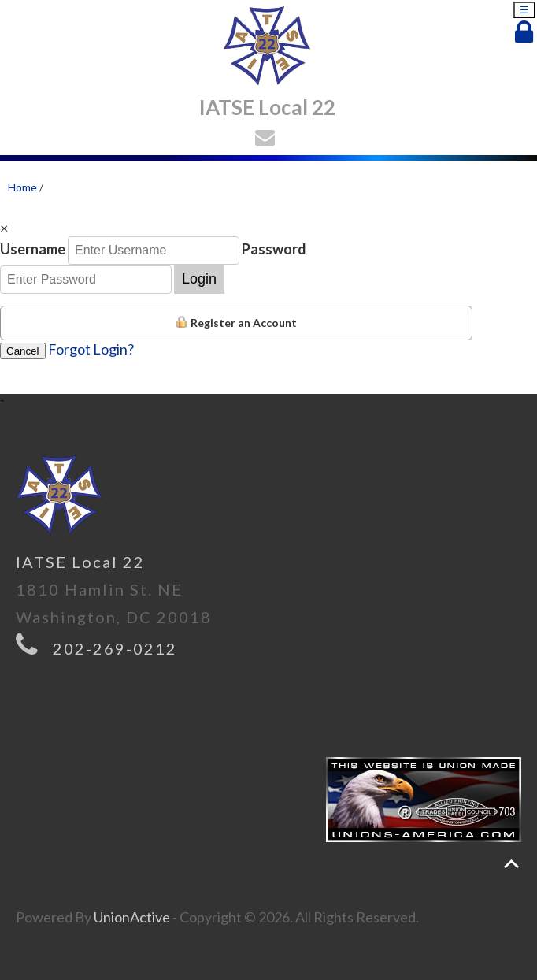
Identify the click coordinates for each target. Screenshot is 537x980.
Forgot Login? (91, 349)
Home (22, 187)
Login (199, 279)
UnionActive (132, 917)
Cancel (23, 351)
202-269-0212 (115, 648)
